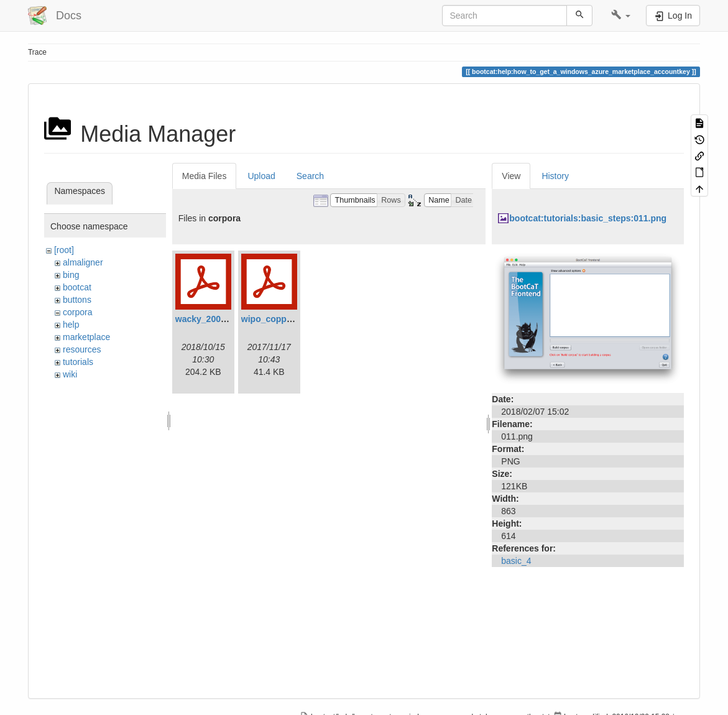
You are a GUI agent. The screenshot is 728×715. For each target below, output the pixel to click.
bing (71, 275)
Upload (261, 176)
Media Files (205, 176)
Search (310, 176)
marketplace (86, 337)
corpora (77, 312)
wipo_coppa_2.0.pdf (283, 319)
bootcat (77, 287)
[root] (64, 250)
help (71, 325)
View (511, 176)
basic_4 (516, 561)
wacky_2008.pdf (209, 319)
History (555, 176)
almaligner (83, 262)
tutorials (78, 362)
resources (82, 349)
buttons (77, 300)
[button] (621, 16)
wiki (70, 374)
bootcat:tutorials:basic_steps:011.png (588, 218)
